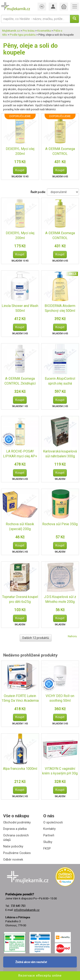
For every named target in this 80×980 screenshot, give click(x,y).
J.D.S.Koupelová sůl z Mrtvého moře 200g (60, 599)
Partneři (49, 835)
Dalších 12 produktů (36, 638)
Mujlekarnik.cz (11, 31)
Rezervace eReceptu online (40, 976)
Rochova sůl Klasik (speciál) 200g (20, 526)
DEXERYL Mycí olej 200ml (20, 151)
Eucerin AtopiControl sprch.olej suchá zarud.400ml (60, 381)
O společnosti (53, 822)
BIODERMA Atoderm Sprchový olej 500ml (60, 308)
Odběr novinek (13, 860)
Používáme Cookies (17, 853)
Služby (48, 842)
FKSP (47, 848)
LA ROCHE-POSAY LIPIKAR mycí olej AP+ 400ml (20, 454)
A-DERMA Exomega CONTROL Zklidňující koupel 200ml (20, 381)
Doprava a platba (15, 829)
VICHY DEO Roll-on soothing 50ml (60, 698)
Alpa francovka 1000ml (20, 769)
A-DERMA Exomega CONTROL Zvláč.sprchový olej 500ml (60, 152)
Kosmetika (44, 31)
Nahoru (72, 636)
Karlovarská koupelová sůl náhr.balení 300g (60, 454)
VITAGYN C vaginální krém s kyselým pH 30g (60, 771)
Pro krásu (29, 31)
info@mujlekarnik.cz (27, 910)
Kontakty (49, 829)
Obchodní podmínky (17, 822)
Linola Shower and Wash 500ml (20, 308)
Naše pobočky (13, 846)
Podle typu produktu (23, 35)
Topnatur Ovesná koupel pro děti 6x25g (20, 599)
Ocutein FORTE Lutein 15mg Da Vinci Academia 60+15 (20, 699)
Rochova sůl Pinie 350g (60, 524)
